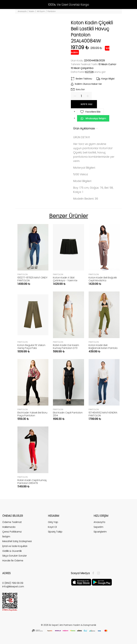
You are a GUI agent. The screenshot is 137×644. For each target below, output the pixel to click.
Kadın (32, 11)
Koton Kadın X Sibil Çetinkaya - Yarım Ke (65, 279)
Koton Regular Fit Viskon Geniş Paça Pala (31, 347)
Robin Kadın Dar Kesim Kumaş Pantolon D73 (66, 347)
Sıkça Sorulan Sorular (14, 556)
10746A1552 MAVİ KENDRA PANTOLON (103, 414)
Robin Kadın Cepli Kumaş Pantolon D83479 (32, 482)
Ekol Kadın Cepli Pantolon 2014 (68, 414)
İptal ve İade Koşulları (15, 546)
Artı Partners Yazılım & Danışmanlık (78, 625)
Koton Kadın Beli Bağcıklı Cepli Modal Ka (103, 279)
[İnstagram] (98, 573)
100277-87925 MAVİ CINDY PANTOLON (32, 279)
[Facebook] (94, 573)
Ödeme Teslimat (12, 522)
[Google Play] (102, 582)
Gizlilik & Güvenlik (12, 551)
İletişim (6, 537)
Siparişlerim (100, 532)
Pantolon (52, 11)
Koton (89, 72)
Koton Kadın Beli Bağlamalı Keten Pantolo (103, 347)
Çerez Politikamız (12, 532)
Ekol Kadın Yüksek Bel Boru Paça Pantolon (32, 414)
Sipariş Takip (55, 532)
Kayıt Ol (52, 527)
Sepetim (98, 527)
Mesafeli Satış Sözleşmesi (17, 541)
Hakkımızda (9, 527)
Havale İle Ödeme (13, 561)
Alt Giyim (41, 11)
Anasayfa (22, 11)
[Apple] (81, 582)
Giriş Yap (53, 522)
